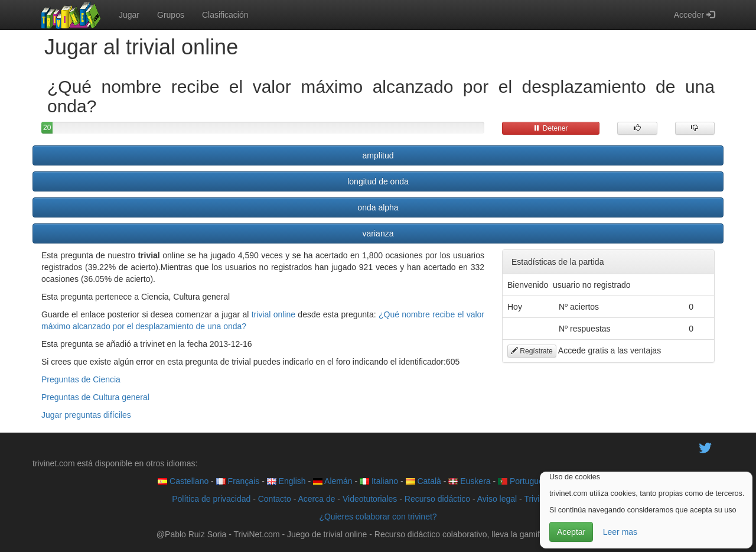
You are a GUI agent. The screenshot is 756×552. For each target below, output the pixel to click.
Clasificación (225, 15)
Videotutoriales (370, 499)
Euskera (469, 481)
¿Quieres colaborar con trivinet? (378, 517)
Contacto (275, 499)
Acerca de (316, 499)
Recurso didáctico (437, 499)
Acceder (694, 15)
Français (238, 481)
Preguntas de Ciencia (81, 379)
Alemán (333, 481)
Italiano (379, 481)
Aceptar (571, 532)
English (286, 481)
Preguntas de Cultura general (95, 397)
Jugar (129, 15)
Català (423, 481)
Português (523, 481)
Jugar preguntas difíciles (86, 415)
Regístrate (532, 351)
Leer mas (620, 532)
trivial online (273, 314)
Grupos (171, 15)
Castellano (183, 481)
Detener (550, 128)
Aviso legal (497, 499)
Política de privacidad (211, 499)
